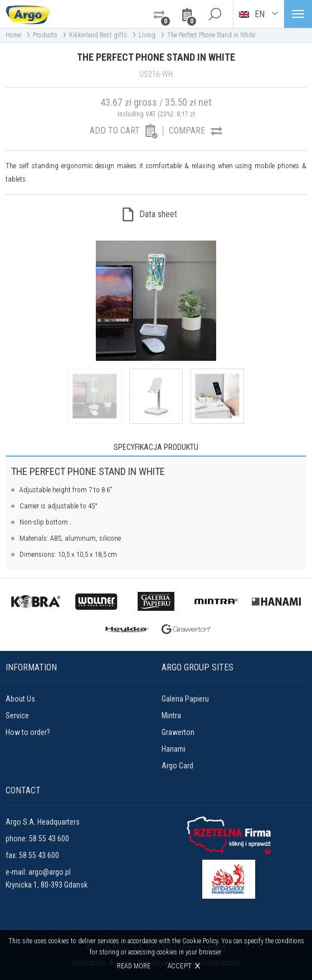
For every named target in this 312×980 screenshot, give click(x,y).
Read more (134, 966)
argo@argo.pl (50, 872)
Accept (179, 966)
